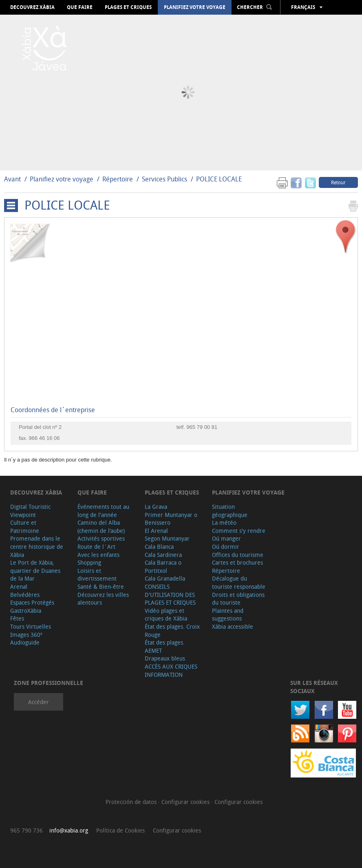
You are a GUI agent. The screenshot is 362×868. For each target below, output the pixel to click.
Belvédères (25, 595)
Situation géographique (230, 511)
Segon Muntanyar (167, 538)
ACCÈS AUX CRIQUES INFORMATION (171, 670)
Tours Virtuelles (31, 626)
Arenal (19, 586)
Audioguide (25, 642)
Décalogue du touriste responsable (239, 582)
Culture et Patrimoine (25, 527)
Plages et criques (128, 7)
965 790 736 (26, 830)
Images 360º (26, 635)
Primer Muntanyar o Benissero (171, 519)
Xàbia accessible (233, 626)
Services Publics (164, 179)
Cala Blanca (159, 547)
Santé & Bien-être (101, 586)
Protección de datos (132, 802)
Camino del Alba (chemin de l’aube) (101, 527)
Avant (12, 179)
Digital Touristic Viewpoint (30, 511)
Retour (338, 182)
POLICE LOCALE (219, 179)
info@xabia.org (69, 830)
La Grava (156, 507)
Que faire (80, 7)
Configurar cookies (186, 802)
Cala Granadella (165, 578)
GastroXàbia (26, 611)
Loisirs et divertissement (97, 575)
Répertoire (118, 179)
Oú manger (226, 538)
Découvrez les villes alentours (103, 599)
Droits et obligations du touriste (238, 599)
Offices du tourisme (238, 555)
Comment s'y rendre (239, 531)
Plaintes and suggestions (228, 615)
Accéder (39, 702)
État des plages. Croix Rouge (172, 631)
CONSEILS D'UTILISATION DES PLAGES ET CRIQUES (170, 594)
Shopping (89, 562)
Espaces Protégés (32, 602)
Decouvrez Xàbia (32, 7)
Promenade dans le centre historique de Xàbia (37, 546)
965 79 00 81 (202, 427)
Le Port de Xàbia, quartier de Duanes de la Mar (35, 570)
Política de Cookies (120, 830)
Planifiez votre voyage (195, 7)
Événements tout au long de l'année (103, 511)
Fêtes (17, 618)
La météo (224, 522)
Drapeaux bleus (165, 658)
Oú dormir (226, 547)
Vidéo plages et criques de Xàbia (166, 615)
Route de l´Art (96, 547)
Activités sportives (101, 538)
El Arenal (156, 531)
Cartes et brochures (237, 562)
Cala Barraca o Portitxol (163, 567)
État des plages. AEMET (165, 646)
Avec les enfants (98, 555)
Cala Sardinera (163, 555)
